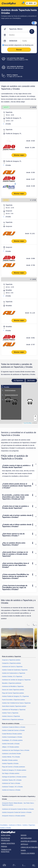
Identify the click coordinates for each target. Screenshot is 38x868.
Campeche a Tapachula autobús (11, 663)
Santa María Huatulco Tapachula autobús (14, 706)
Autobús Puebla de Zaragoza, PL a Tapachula (15, 696)
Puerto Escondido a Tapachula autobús (13, 700)
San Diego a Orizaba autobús (11, 773)
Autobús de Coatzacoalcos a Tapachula (14, 673)
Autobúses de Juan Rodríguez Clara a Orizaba (16, 750)
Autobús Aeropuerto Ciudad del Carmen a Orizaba (17, 812)
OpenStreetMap (28, 423)
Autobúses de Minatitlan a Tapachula (13, 686)
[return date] (28, 41)
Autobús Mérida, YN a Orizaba (11, 757)
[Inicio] (10, 3)
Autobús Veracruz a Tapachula (11, 716)
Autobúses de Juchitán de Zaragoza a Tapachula (16, 680)
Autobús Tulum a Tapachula (10, 713)
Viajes (23, 850)
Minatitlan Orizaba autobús (10, 760)
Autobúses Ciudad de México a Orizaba (14, 727)
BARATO (6, 107)
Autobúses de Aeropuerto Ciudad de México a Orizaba (18, 809)
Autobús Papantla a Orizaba (10, 763)
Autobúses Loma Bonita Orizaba (12, 754)
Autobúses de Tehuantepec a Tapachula (14, 710)
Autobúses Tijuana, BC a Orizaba (12, 780)
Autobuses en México (15, 825)
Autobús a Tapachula (29, 825)
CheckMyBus (4, 825)
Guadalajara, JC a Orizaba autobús (12, 740)
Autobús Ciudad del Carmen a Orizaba (13, 730)
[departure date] (14, 41)
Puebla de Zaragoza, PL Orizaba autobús (14, 770)
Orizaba (31, 380)
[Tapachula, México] (22, 29)
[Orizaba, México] (22, 35)
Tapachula (18, 380)
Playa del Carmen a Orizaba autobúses (13, 767)
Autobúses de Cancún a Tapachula (12, 667)
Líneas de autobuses (29, 847)
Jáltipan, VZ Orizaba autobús (10, 747)
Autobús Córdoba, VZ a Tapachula (12, 676)
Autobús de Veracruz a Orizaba (11, 790)
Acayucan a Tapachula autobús (11, 660)
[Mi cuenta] (23, 3)
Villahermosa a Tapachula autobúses (13, 719)
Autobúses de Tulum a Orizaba (11, 783)
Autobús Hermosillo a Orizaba (11, 744)
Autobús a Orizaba (5, 828)
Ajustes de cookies (29, 841)
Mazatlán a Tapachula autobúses (12, 683)
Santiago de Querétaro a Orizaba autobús (14, 777)
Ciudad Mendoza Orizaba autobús (12, 734)
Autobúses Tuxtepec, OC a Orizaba (12, 787)
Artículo (24, 844)
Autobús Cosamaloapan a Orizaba (12, 737)
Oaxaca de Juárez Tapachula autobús (13, 690)
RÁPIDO (6, 200)
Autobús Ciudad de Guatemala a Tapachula (15, 670)
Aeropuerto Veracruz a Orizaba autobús (14, 816)
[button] (30, 402)
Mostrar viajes (19, 155)
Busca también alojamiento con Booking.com (19, 45)
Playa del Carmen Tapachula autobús (13, 693)
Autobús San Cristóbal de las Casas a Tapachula (16, 703)
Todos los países (28, 853)
